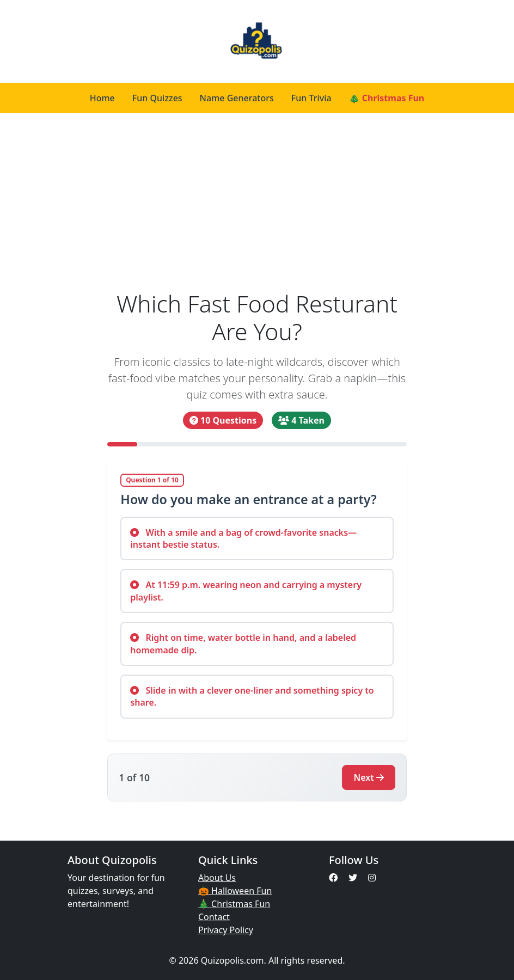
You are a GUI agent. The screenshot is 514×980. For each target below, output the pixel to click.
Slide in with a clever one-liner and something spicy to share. (252, 696)
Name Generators (237, 98)
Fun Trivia (311, 98)
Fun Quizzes (157, 98)
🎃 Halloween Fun (235, 891)
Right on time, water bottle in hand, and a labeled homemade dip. (243, 644)
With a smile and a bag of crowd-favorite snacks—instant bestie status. (243, 538)
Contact (214, 917)
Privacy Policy (226, 930)
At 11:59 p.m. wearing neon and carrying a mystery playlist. (246, 591)
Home (102, 98)
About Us (217, 878)
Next (368, 777)
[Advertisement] (257, 208)
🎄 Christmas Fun (387, 98)
